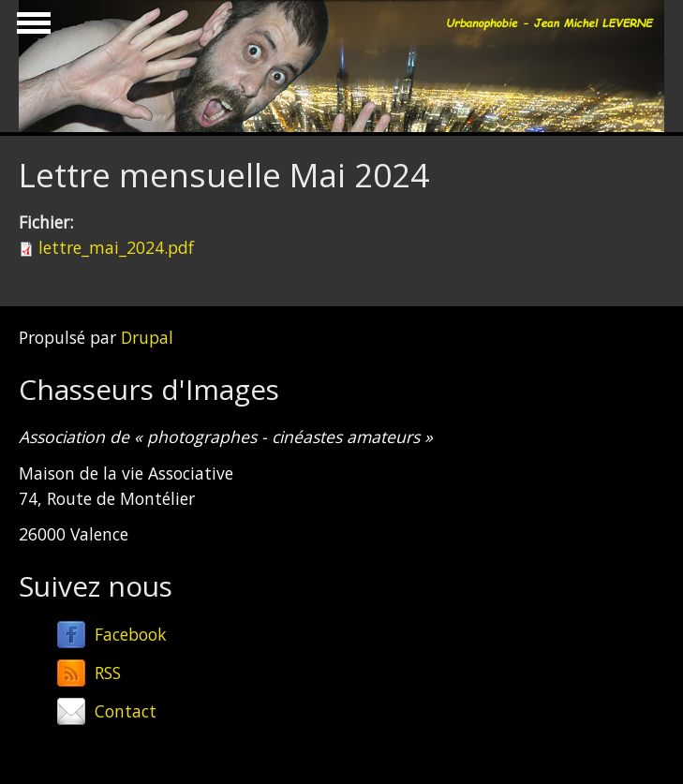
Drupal (147, 337)
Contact (126, 711)
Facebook (131, 634)
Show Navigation (31, 28)
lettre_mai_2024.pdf (116, 247)
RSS (108, 673)
